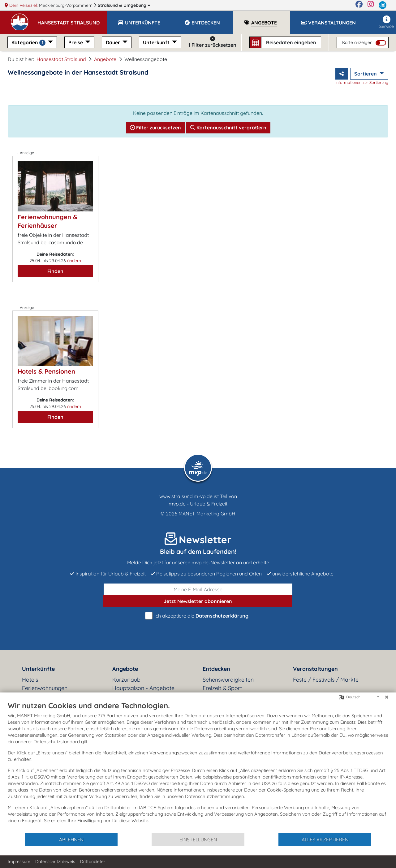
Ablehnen (71, 840)
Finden (55, 271)
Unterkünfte (38, 669)
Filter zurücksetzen (155, 128)
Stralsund (124, 5)
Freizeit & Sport (222, 688)
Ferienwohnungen (45, 688)
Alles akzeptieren (325, 840)
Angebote (105, 59)
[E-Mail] (198, 589)
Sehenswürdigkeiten (228, 680)
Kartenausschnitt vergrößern (228, 128)
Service (387, 22)
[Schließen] (387, 697)
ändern (74, 261)
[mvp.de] (383, 5)
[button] (72, 20)
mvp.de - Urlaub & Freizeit (198, 504)
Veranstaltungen (315, 669)
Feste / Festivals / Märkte (326, 680)
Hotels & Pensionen (46, 371)
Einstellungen (198, 840)
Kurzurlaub (126, 680)
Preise (76, 42)
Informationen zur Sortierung (362, 82)
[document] (198, 767)
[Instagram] (371, 5)
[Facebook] (359, 5)
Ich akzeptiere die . (198, 616)
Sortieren (366, 74)
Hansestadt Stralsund (61, 59)
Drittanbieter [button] (93, 861)
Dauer (114, 42)
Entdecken (216, 669)
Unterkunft (157, 42)
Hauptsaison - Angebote (143, 688)
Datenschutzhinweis (55, 861)
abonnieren (198, 601)
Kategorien (29, 43)
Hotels (30, 680)
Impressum (19, 861)
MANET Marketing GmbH (207, 514)
